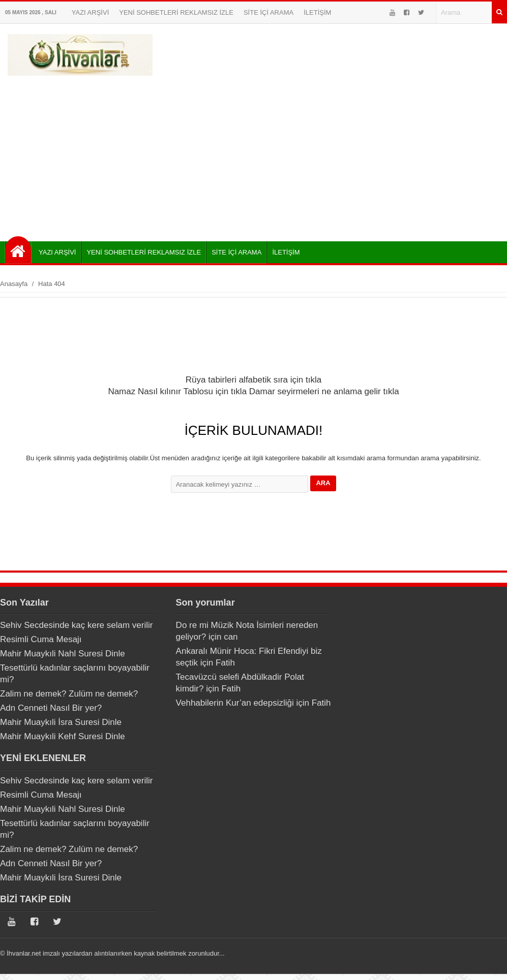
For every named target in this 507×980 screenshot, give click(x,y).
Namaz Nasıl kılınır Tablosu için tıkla (177, 391)
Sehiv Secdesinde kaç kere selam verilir (76, 625)
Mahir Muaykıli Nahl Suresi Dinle (63, 654)
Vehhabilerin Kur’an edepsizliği (235, 703)
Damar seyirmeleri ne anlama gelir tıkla (324, 391)
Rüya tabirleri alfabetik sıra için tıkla (254, 380)
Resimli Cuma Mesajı (41, 639)
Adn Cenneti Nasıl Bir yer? (51, 708)
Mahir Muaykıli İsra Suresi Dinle (61, 722)
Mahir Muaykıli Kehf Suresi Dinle (63, 736)
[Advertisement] (254, 155)
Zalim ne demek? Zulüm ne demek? (69, 694)
